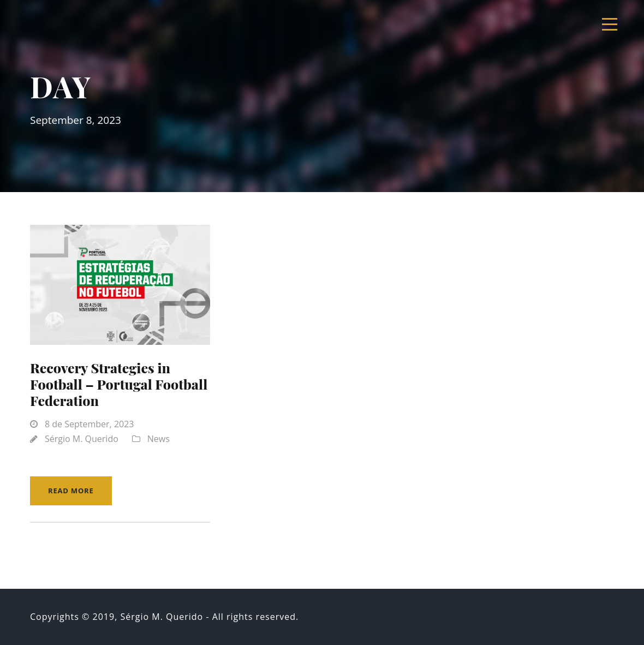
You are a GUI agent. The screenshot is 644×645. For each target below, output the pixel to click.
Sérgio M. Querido (82, 439)
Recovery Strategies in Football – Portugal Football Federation (119, 384)
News (159, 439)
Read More (71, 491)
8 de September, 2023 (89, 424)
